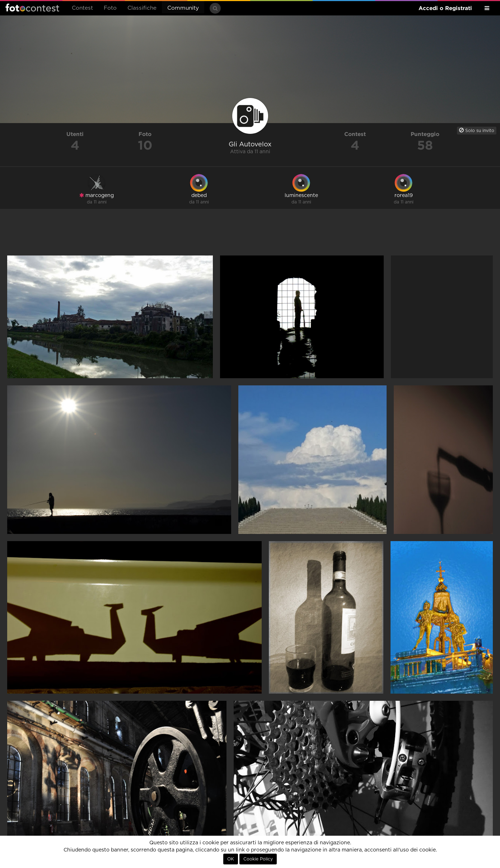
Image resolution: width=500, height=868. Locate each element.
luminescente (301, 196)
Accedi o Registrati (445, 8)
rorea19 (404, 196)
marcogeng (97, 195)
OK (231, 859)
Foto (110, 8)
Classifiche (142, 8)
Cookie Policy (258, 859)
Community (183, 8)
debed (199, 196)
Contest (82, 8)
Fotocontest (32, 8)
